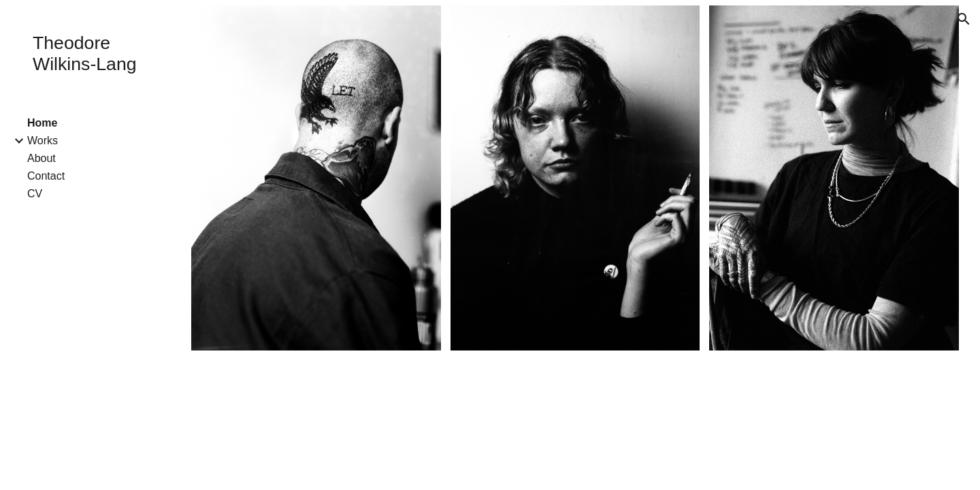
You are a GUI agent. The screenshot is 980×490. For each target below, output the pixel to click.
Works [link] (43, 141)
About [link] (42, 158)
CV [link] (35, 194)
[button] (964, 19)
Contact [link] (46, 176)
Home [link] (42, 123)
